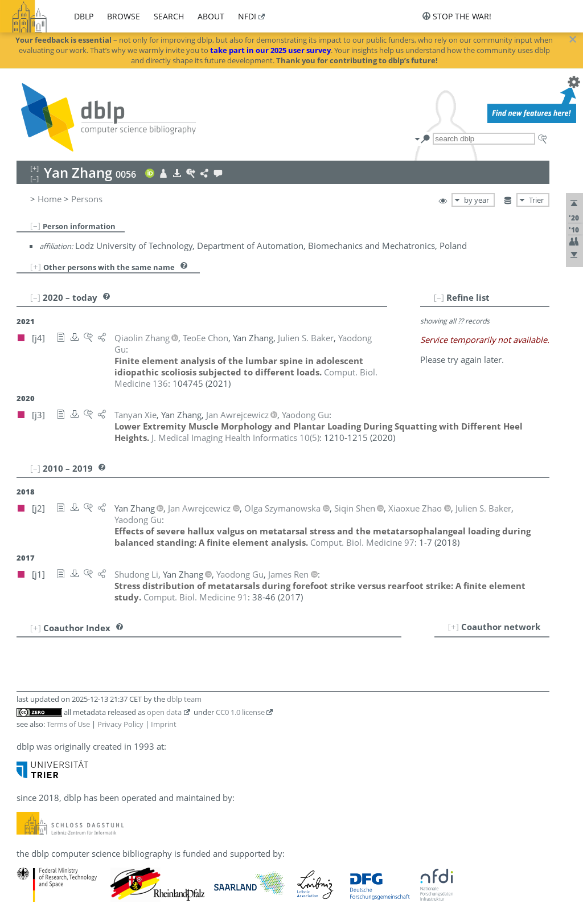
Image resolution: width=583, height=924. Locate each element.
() (235, 438)
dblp (84, 16)
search (169, 16)
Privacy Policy (120, 724)
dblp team (184, 699)
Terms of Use (68, 724)
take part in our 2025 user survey (270, 50)
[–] (35, 226)
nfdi (247, 16)
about (211, 16)
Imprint (164, 724)
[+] (36, 267)
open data (164, 712)
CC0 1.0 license (240, 712)
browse (124, 16)
